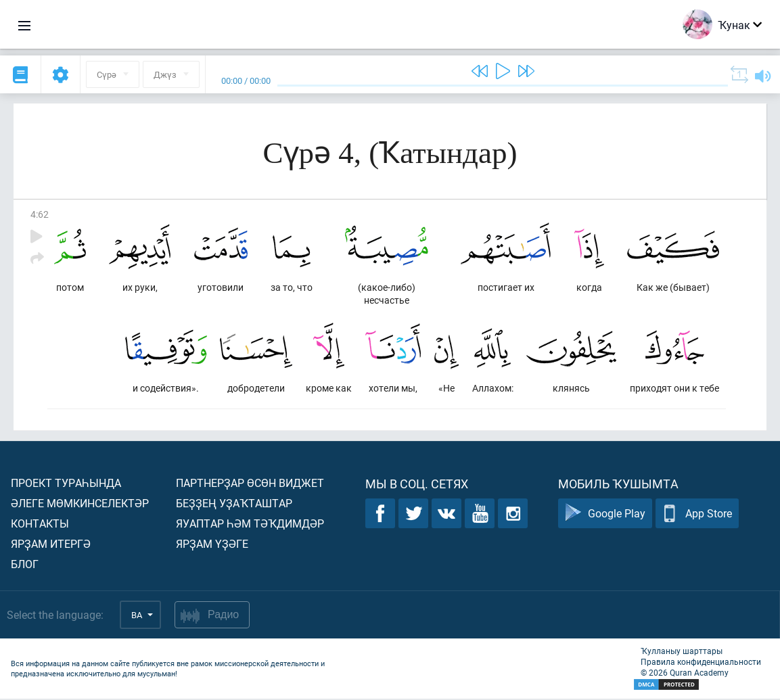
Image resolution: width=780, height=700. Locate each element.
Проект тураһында (66, 484)
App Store (697, 515)
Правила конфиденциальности (701, 663)
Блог (25, 565)
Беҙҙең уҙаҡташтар (234, 504)
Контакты (40, 524)
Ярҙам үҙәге (212, 545)
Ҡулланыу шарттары (682, 652)
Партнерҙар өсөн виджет (250, 484)
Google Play (605, 515)
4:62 (40, 214)
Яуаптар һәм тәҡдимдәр (250, 524)
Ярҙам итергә (51, 545)
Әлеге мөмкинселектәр (80, 504)
